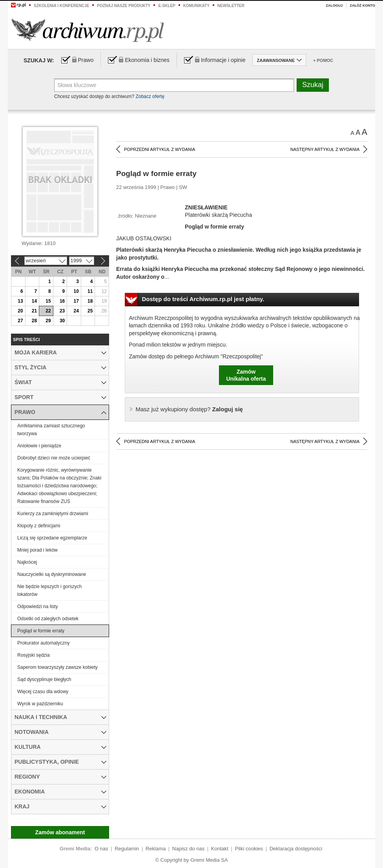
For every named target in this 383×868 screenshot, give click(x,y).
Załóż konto (362, 5)
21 (34, 311)
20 (20, 311)
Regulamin (127, 849)
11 (90, 291)
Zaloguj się (189, 409)
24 (76, 311)
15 (48, 301)
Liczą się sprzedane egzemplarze (52, 538)
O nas (101, 849)
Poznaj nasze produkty (124, 6)
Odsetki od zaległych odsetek (48, 619)
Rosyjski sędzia (34, 655)
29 (48, 321)
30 (62, 321)
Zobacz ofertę (150, 96)
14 (34, 301)
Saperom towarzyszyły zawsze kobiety (57, 667)
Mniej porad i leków (37, 550)
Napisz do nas (188, 849)
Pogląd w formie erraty (41, 631)
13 (20, 301)
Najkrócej (27, 562)
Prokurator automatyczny (43, 643)
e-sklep (167, 6)
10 (76, 291)
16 (62, 301)
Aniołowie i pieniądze (39, 446)
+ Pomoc (323, 60)
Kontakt (220, 849)
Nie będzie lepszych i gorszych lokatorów (49, 590)
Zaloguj (334, 5)
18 (90, 301)
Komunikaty (196, 6)
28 (34, 321)
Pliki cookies (249, 849)
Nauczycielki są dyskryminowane (52, 574)
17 (76, 301)
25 (90, 311)
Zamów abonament (60, 832)
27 (20, 321)
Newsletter (231, 6)
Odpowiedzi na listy (37, 607)
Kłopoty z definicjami (39, 526)
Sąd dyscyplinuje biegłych (44, 679)
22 (48, 311)
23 (62, 311)
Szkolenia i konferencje (61, 6)
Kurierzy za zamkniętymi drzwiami (53, 514)
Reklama (156, 849)
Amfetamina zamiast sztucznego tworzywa (51, 430)
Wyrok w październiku (40, 704)
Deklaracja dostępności (296, 849)
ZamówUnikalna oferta (246, 375)
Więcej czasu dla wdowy (43, 692)
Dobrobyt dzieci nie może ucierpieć (54, 458)
